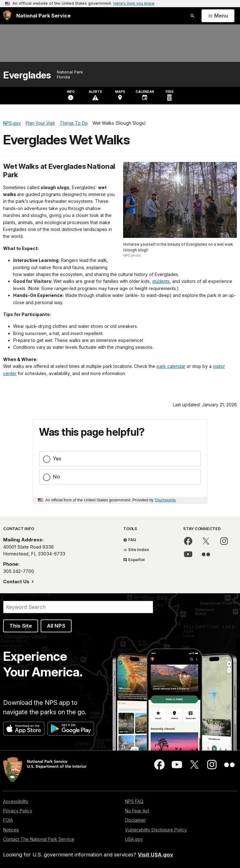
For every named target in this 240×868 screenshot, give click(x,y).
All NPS (56, 626)
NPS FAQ (134, 801)
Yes (57, 459)
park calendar (171, 366)
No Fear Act (137, 811)
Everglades (27, 75)
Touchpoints (165, 500)
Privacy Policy (18, 811)
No (56, 477)
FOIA (8, 820)
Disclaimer (135, 820)
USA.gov (134, 839)
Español (134, 559)
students (161, 281)
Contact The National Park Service (39, 839)
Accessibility (16, 801)
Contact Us (17, 582)
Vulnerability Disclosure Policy (156, 830)
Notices (11, 830)
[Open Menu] (218, 16)
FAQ (130, 539)
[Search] (78, 607)
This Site (21, 626)
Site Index (136, 549)
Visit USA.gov (155, 855)
